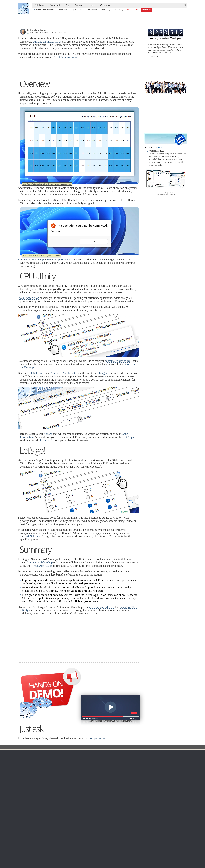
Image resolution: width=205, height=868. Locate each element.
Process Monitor (106, 824)
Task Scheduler (36, 409)
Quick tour (113, 10)
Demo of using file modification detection (91, 849)
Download (55, 5)
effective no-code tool (102, 643)
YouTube (74, 858)
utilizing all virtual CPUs (47, 42)
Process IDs (47, 476)
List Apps (128, 473)
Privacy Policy (161, 800)
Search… (185, 5)
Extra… (102, 827)
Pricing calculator (132, 800)
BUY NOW (147, 10)
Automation (79, 789)
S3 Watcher (104, 810)
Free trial (47, 793)
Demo (76, 820)
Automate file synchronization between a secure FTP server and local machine (108, 839)
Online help (62, 10)
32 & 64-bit (48, 807)
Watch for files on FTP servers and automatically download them (101, 842)
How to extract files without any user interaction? (42, 839)
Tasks (76, 807)
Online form (160, 796)
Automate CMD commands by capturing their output (96, 845)
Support (79, 5)
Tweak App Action (57, 295)
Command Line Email (53, 800)
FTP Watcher (104, 800)
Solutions (39, 5)
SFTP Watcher (105, 803)
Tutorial (71, 783)
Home (23, 789)
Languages (25, 796)
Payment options (132, 803)
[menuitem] (39, 5)
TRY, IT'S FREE (132, 10)
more (160, 148)
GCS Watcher (105, 813)
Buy (67, 5)
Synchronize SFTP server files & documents (167, 839)
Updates (47, 803)
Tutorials (103, 10)
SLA (156, 803)
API (75, 810)
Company (105, 5)
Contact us (159, 793)
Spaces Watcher (106, 817)
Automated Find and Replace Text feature (39, 842)
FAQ (121, 10)
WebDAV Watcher (106, 807)
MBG (127, 810)
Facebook (83, 858)
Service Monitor (105, 820)
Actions (82, 10)
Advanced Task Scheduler (159, 842)
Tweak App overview (65, 57)
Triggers (73, 10)
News (92, 5)
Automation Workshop (46, 10)
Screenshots (92, 10)
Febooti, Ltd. (23, 8)
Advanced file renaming (158, 845)
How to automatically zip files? (34, 845)
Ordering (129, 789)
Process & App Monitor (64, 409)
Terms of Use (26, 793)
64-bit (46, 810)
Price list (128, 807)
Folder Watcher (105, 796)
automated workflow (118, 397)
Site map (24, 800)
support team (97, 774)
